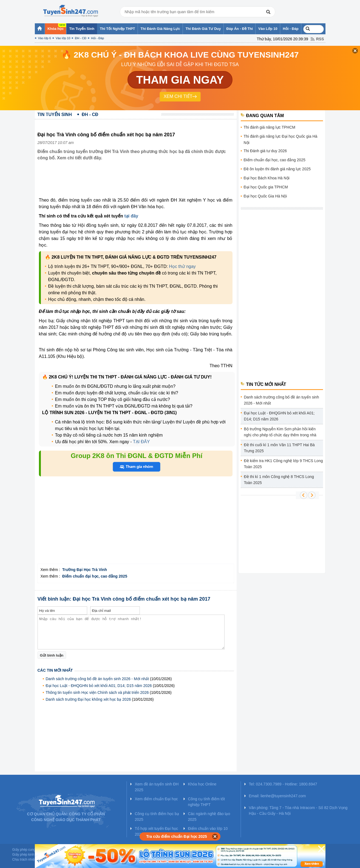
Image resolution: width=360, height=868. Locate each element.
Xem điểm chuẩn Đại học (156, 799)
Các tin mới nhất (55, 670)
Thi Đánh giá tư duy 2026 (265, 151)
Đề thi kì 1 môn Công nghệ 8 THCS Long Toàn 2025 (279, 480)
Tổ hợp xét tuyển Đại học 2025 (157, 831)
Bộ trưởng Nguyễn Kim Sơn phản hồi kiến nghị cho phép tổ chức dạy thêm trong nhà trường (280, 433)
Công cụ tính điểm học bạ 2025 (157, 817)
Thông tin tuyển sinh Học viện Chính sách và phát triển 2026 (97, 692)
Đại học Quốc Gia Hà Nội (265, 196)
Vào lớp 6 (45, 38)
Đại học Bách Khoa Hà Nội (267, 178)
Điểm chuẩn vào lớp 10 (208, 829)
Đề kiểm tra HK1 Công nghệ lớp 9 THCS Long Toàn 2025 (284, 464)
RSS (320, 39)
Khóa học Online (202, 784)
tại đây (131, 216)
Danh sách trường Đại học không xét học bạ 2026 (88, 699)
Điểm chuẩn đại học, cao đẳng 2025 (275, 160)
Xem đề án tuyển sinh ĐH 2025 (157, 787)
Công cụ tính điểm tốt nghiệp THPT (207, 802)
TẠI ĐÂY (141, 442)
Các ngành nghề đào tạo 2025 (209, 817)
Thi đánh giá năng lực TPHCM (270, 127)
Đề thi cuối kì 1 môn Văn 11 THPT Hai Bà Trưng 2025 (279, 448)
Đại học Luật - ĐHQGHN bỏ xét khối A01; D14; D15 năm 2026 (99, 686)
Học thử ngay (182, 266)
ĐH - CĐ (81, 38)
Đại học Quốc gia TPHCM (266, 187)
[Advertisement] (137, 183)
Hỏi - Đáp (97, 38)
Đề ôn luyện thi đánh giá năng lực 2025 (277, 169)
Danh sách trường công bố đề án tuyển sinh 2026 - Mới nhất (97, 679)
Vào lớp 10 (63, 38)
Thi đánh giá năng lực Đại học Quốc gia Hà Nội (281, 139)
